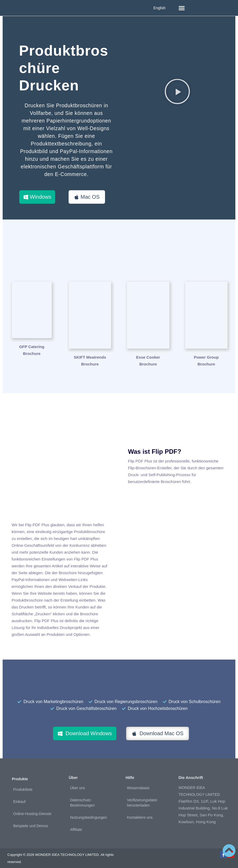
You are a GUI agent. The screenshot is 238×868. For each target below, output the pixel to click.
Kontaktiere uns (140, 813)
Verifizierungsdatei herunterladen (142, 799)
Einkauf (19, 798)
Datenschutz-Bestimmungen (82, 799)
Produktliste (23, 786)
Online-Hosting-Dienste (32, 810)
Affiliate (76, 826)
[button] (182, 8)
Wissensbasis (138, 784)
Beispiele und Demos (31, 822)
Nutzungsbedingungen (89, 813)
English (159, 8)
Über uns (78, 784)
